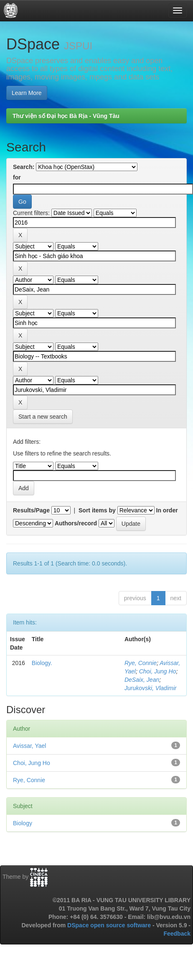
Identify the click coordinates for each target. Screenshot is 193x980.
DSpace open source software (110, 925)
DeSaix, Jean (142, 680)
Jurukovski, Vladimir (150, 688)
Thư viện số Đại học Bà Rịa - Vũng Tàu (66, 116)
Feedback (177, 934)
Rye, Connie (141, 663)
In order (167, 510)
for (17, 177)
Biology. (42, 663)
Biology (23, 823)
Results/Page (31, 510)
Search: (24, 167)
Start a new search (43, 417)
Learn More (27, 93)
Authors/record (76, 523)
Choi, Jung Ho (158, 671)
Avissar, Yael (29, 746)
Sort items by (97, 510)
